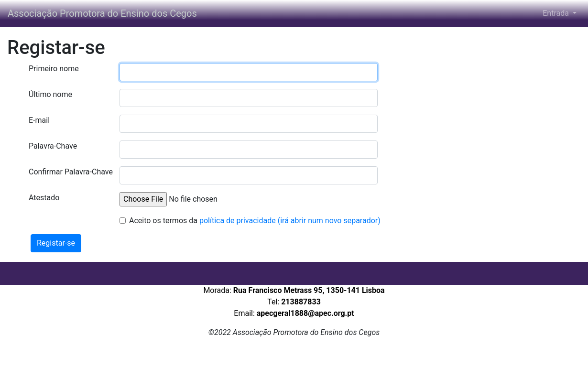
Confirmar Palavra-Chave (71, 172)
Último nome (50, 94)
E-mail (39, 120)
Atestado (44, 198)
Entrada (557, 13)
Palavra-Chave (53, 146)
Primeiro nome (54, 69)
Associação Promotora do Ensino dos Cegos (103, 13)
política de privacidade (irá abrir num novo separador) (290, 221)
